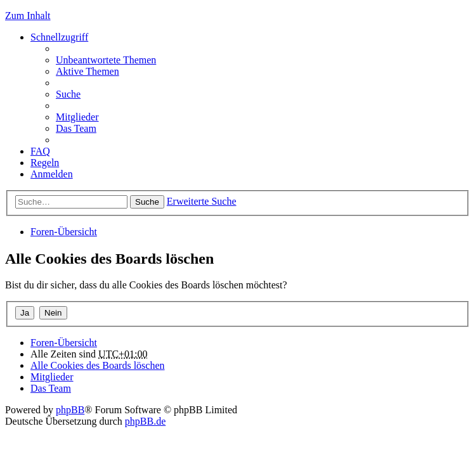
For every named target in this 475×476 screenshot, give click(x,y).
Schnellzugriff (59, 37)
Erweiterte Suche (202, 201)
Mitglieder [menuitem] (77, 117)
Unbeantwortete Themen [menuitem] (106, 60)
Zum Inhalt (28, 16)
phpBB (70, 410)
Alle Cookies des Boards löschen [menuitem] (98, 365)
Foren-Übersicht (64, 232)
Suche (147, 202)
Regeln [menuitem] (45, 163)
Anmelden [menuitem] (52, 174)
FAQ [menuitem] (40, 151)
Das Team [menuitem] (76, 128)
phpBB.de (145, 421)
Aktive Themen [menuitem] (88, 71)
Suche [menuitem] (68, 94)
